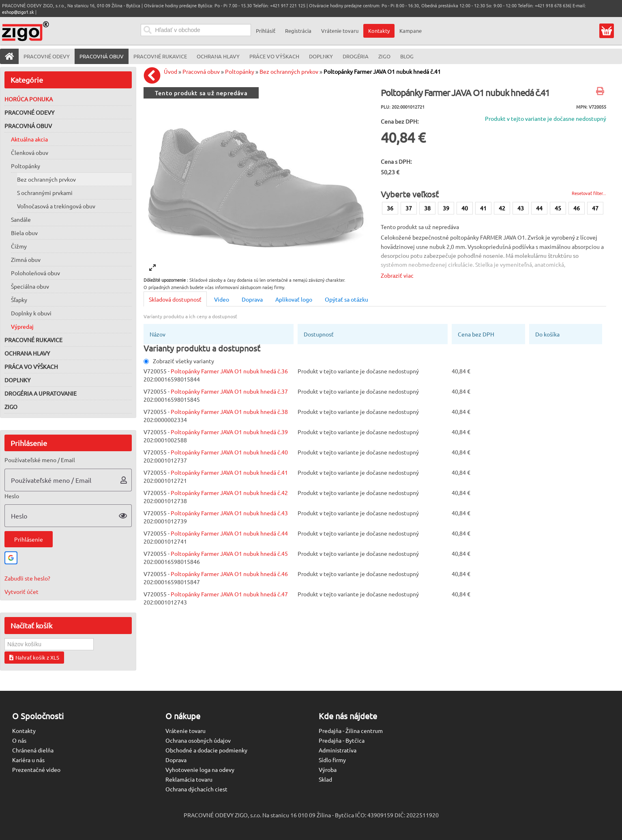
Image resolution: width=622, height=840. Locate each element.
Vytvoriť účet (21, 591)
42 (502, 208)
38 (427, 208)
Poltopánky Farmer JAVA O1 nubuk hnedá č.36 (229, 371)
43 (521, 208)
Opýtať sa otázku (346, 299)
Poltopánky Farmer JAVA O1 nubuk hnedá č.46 (229, 574)
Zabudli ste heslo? (27, 578)
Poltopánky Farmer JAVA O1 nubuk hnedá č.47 (229, 594)
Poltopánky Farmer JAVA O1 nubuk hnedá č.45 (229, 553)
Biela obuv (24, 233)
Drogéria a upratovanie (41, 393)
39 (446, 208)
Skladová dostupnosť (175, 299)
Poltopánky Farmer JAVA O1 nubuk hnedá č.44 (229, 533)
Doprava (252, 299)
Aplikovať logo (294, 299)
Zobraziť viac (397, 275)
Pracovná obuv (28, 126)
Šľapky (19, 300)
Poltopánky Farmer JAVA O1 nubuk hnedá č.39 (229, 432)
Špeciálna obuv (30, 286)
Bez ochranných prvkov (46, 179)
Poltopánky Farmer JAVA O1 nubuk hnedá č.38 (229, 411)
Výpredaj (22, 326)
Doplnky (17, 380)
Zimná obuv (26, 259)
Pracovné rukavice (33, 340)
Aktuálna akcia (29, 139)
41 (483, 208)
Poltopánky (26, 166)
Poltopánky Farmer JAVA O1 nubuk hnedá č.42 (229, 493)
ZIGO (11, 407)
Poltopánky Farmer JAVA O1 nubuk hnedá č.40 (229, 452)
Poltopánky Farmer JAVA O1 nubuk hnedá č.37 (229, 391)
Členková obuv (30, 152)
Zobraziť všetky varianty (179, 361)
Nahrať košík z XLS (34, 657)
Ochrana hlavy (27, 353)
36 (390, 208)
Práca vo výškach (31, 366)
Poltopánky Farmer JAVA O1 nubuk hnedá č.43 (229, 513)
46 (577, 208)
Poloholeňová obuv (35, 273)
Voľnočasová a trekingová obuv (56, 206)
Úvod (171, 71)
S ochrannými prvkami (45, 193)
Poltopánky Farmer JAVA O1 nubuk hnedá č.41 (382, 71)
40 (465, 208)
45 (558, 208)
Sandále (21, 219)
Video (222, 299)
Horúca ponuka (29, 99)
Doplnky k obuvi (31, 313)
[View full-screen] (152, 268)
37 (409, 208)
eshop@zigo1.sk (18, 12)
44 (539, 208)
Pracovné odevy (29, 112)
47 (595, 208)
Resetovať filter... (589, 193)
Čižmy (19, 246)
